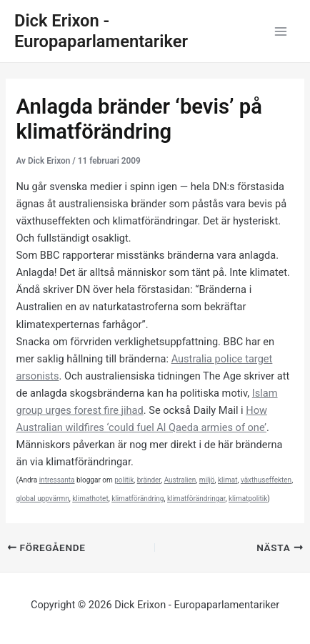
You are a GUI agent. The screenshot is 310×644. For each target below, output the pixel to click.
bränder (149, 480)
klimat (227, 480)
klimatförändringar (196, 499)
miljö (207, 480)
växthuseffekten (266, 480)
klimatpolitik (248, 499)
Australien (180, 480)
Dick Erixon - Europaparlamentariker (101, 31)
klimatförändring (137, 499)
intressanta (57, 480)
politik (124, 480)
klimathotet (90, 499)
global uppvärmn (42, 499)
